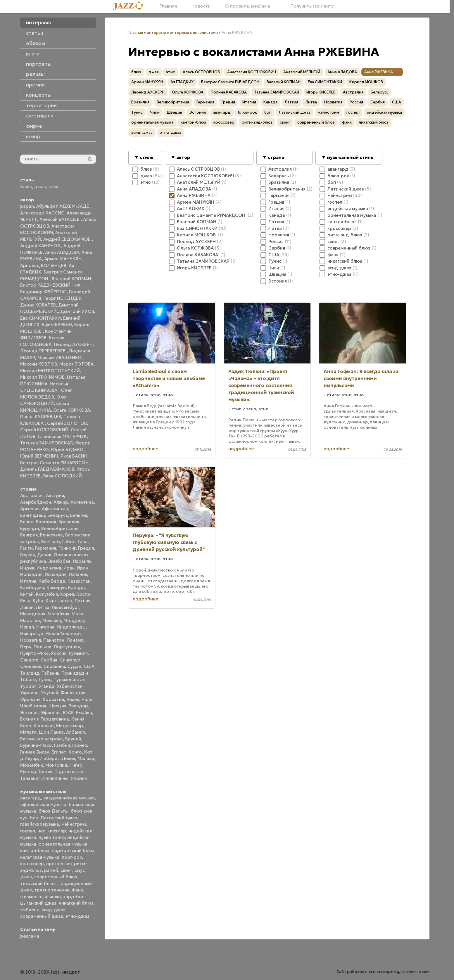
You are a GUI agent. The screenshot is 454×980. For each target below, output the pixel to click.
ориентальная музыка (63, 844)
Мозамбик (32, 765)
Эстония (29, 713)
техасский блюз (38, 883)
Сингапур (70, 660)
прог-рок (72, 857)
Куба (38, 601)
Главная (168, 6)
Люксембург (65, 607)
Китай (27, 594)
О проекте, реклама (248, 6)
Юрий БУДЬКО (67, 450)
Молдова (74, 620)
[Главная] (130, 6)
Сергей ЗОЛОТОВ (67, 423)
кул (24, 818)
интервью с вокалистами (194, 33)
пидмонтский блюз (73, 850)
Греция (86, 548)
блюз (26, 187)
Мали (77, 614)
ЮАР (68, 713)
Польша (43, 647)
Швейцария (33, 706)
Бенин (27, 522)
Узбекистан (70, 686)
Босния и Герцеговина (45, 719)
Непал (27, 627)
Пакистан (54, 640)
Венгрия (29, 535)
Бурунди (30, 528)
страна (276, 157)
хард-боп (74, 897)
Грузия (27, 555)
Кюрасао (44, 726)
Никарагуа (32, 634)
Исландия (56, 574)
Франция (30, 699)
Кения (78, 719)
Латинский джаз (59, 818)
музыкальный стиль (350, 157)
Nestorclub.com (416, 972)
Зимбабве (59, 561)
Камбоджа (32, 587)
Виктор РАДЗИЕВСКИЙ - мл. (51, 285)
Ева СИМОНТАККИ (40, 318)
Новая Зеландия (64, 634)
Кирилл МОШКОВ (366, 82)
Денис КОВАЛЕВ (38, 305)
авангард (31, 798)
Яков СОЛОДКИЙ (62, 476)
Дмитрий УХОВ (77, 311)
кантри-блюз (35, 850)
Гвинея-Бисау (35, 752)
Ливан (27, 607)
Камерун (56, 587)
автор (183, 157)
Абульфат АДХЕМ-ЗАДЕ (63, 206)
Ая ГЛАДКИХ (182, 82)
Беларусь (58, 515)
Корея (67, 594)
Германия (46, 548)
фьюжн (53, 897)
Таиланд (30, 673)
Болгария (46, 522)
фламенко (31, 897)
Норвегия (31, 640)
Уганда (47, 686)
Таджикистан (70, 772)
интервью (156, 33)
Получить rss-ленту (309, 6)
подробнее (145, 449)
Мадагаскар (70, 726)
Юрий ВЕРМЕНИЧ (39, 456)
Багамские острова (42, 739)
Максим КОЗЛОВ (39, 364)
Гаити (26, 548)
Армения (30, 509)
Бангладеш (33, 515)
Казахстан (79, 581)
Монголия (56, 765)
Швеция (57, 706)
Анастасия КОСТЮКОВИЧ (252, 72)
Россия (59, 653)
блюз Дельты (53, 811)
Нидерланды (71, 627)
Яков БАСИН (74, 456)
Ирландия (31, 574)
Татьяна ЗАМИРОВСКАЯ (46, 443)
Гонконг (67, 548)
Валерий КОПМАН (71, 279)
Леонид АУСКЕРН (73, 344)
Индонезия (49, 568)
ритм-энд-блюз (257, 122)
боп (34, 818)
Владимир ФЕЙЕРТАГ (43, 292)
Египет (59, 752)
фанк (77, 890)
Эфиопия (51, 713)
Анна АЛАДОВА (62, 252)
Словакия (31, 666)
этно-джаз (77, 916)
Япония (79, 778)
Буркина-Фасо (36, 745)
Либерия (50, 758)
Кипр (26, 726)
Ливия (69, 758)
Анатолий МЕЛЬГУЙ (302, 72)
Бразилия (69, 522)
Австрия (55, 495)
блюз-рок (82, 811)
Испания (78, 574)
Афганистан (55, 509)
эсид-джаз (53, 910)
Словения (54, 666)
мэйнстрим (74, 824)
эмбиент (30, 910)
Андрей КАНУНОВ (41, 246)
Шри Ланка (51, 732)
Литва (43, 607)
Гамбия (62, 745)
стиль (147, 157)
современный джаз (42, 916)
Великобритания (60, 528)
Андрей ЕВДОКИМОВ (68, 239)
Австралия (32, 495)
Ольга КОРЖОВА (72, 410)
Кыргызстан (59, 601)
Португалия (67, 647)
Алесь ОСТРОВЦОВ (201, 72)
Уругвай (50, 693)
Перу (26, 647)
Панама (75, 640)
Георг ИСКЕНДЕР (62, 298)
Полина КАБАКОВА (229, 92)
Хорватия (53, 699)
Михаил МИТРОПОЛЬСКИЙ (50, 371)
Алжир (61, 502)
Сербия (49, 660)
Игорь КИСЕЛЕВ (321, 92)
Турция (28, 686)
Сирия (45, 772)
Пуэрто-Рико (34, 653)
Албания (75, 732)
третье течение (52, 890)
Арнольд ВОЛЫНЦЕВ (43, 265)
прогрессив (59, 864)
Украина (29, 693)
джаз (40, 187)
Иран (83, 568)
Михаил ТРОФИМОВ (42, 377)
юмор (33, 136)
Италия (28, 581)
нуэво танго (52, 837)
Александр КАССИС (42, 213)
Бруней (73, 739)
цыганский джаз (38, 903)
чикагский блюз (76, 903)
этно (53, 187)
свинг (66, 870)
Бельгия (79, 515)
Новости (201, 6)
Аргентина (82, 502)
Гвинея (80, 745)
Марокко (30, 620)
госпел (28, 831)
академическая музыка (69, 798)
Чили (87, 699)
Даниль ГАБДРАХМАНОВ (47, 469)
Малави (86, 758)
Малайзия (58, 614)
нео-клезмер (52, 831)
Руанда (28, 772)
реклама (30, 936)
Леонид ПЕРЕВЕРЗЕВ (43, 351)
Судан (74, 666)
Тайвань (50, 673)
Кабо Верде (52, 581)
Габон (69, 542)
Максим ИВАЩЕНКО (59, 357)
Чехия (73, 699)
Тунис (45, 679)
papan (27, 206)
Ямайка (84, 713)
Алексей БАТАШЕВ (60, 219)
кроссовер (32, 864)
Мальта (28, 732)
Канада (76, 587)
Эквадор (78, 706)
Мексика (52, 620)
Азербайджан (36, 502)
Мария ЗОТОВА (76, 364)
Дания (44, 555)
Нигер (76, 765)
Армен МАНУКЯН (63, 259)
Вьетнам (51, 542)
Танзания (30, 778)
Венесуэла (51, 535)
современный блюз (56, 877)
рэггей (51, 870)
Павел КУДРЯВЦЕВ (41, 417)
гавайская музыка (40, 824)
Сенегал (29, 660)
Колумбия (47, 594)
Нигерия (45, 627)
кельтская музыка (40, 857)
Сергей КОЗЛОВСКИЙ (44, 430)
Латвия (82, 601)
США (89, 666)
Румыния (78, 653)
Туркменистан (69, 679)
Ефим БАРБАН (57, 324)
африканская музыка (43, 805)
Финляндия (73, 693)
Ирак (69, 568)
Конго (75, 752)
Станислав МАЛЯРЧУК (62, 436)
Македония (33, 614)
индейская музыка (384, 112)
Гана (83, 542)
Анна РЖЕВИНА (379, 72)
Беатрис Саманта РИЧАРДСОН (54, 463)
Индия (27, 568)
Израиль (82, 561)
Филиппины (56, 778)
